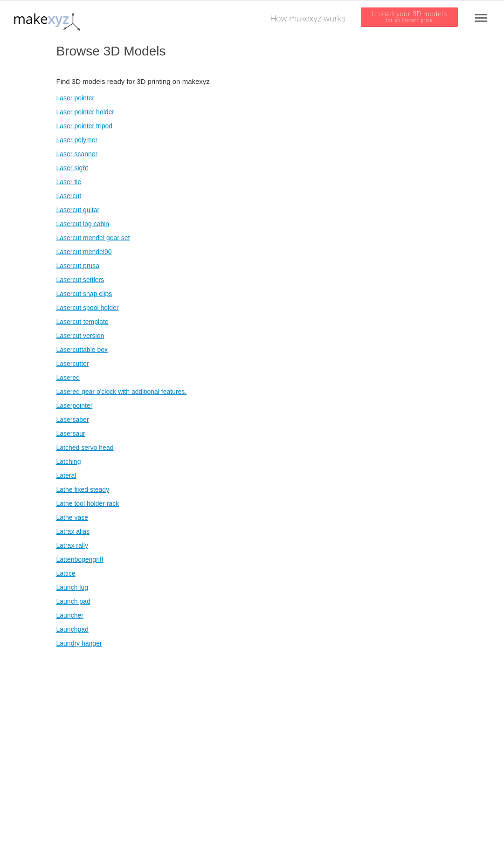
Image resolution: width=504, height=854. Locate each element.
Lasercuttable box (82, 350)
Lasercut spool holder (88, 308)
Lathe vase (72, 517)
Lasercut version (80, 336)
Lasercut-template (83, 322)
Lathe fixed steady (83, 489)
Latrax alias (73, 531)
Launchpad (72, 629)
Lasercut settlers (80, 280)
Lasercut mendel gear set (93, 238)
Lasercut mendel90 (84, 252)
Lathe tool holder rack (88, 503)
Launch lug (72, 587)
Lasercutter (73, 364)
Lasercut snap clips (84, 294)
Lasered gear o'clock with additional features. (122, 392)
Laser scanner (77, 154)
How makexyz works (308, 18)
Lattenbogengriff (80, 559)
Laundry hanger (79, 643)
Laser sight (72, 168)
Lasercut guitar (78, 210)
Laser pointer (76, 98)
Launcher (70, 615)
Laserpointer (75, 406)
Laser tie (69, 182)
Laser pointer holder (86, 112)
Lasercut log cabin (83, 224)
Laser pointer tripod (85, 126)
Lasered (68, 378)
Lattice (66, 573)
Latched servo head (85, 448)
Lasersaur (71, 434)
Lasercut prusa (78, 266)
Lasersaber (73, 420)
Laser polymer (77, 140)
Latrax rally (72, 545)
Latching (69, 461)
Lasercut (69, 196)
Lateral (66, 475)
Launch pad (73, 601)
